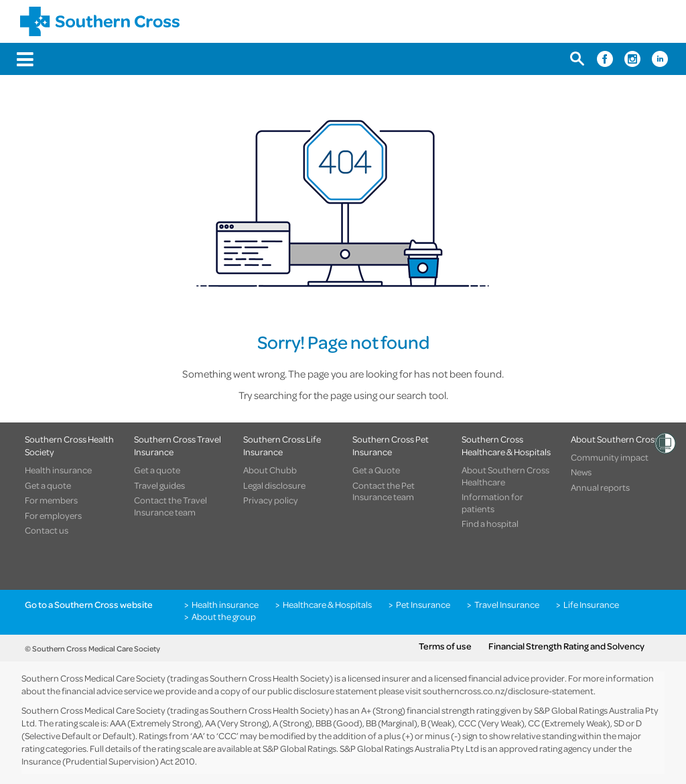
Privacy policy (271, 500)
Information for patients (492, 502)
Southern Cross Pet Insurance (391, 445)
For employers (53, 516)
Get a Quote (376, 470)
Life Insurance (591, 605)
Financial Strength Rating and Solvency (566, 646)
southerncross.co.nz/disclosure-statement (508, 691)
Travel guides (159, 485)
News (581, 472)
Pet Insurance (423, 605)
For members (51, 500)
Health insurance (58, 470)
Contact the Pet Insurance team (384, 491)
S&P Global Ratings (299, 748)
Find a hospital (490, 524)
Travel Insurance (507, 605)
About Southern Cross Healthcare (505, 476)
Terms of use (445, 646)
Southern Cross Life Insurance (282, 445)
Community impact (610, 457)
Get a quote (48, 485)
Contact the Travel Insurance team (170, 506)
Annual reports (600, 487)
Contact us (47, 530)
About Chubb (270, 470)
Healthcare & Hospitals (327, 605)
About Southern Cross (615, 439)
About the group (224, 617)
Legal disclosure (274, 485)
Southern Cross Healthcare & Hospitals (506, 445)
